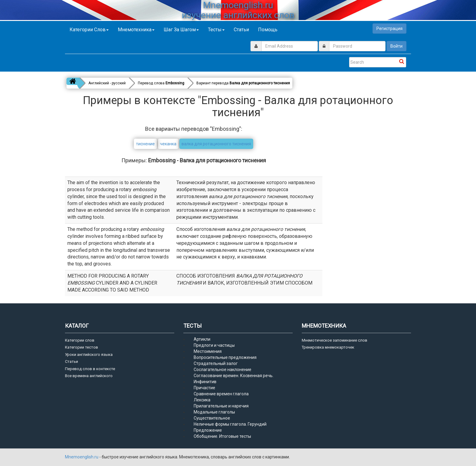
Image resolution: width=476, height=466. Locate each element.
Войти (396, 46)
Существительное (212, 418)
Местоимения (208, 351)
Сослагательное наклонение (223, 370)
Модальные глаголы (214, 412)
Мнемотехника (136, 30)
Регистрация (389, 29)
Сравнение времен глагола (221, 394)
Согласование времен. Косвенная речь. (234, 376)
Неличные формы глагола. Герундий (230, 424)
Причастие (204, 388)
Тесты (216, 30)
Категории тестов (82, 347)
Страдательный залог (216, 363)
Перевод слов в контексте (90, 369)
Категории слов (89, 30)
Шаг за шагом (181, 30)
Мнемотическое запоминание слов (335, 340)
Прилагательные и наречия (221, 406)
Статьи (241, 30)
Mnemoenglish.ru (82, 457)
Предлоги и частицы (214, 345)
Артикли (202, 339)
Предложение (208, 430)
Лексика (202, 400)
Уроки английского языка (89, 355)
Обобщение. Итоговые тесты (222, 436)
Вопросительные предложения (225, 357)
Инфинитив (205, 382)
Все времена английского (89, 376)
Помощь (268, 30)
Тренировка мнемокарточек (328, 347)
